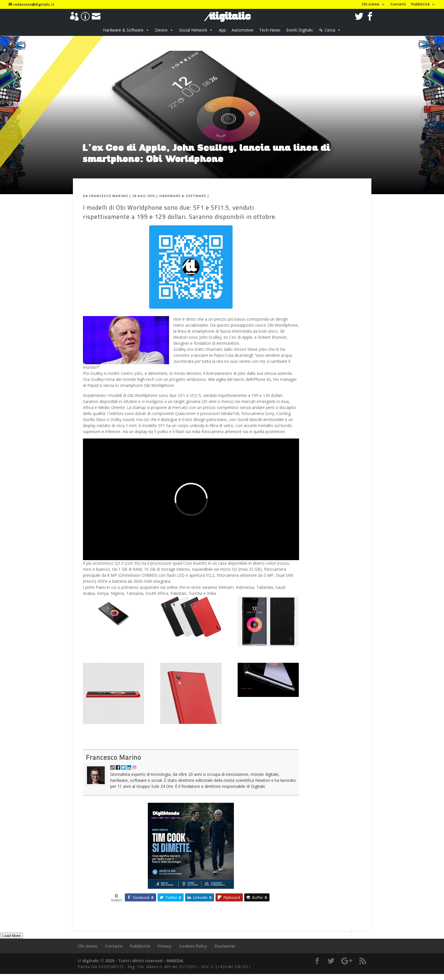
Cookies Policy (193, 946)
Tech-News (270, 30)
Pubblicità (420, 5)
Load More (11, 936)
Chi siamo (371, 5)
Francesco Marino (109, 196)
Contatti (398, 5)
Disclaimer (225, 946)
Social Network (193, 30)
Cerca (330, 30)
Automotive (243, 30)
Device (161, 30)
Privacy (165, 946)
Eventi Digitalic (300, 30)
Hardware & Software (123, 30)
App (222, 30)
